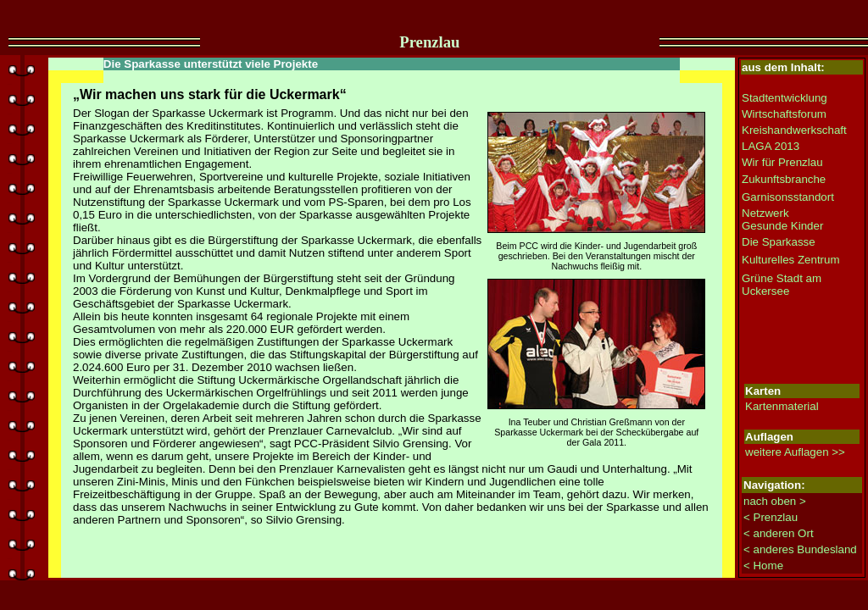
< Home (763, 566)
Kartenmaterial (782, 406)
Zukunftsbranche (784, 179)
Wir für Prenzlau (782, 162)
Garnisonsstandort (788, 197)
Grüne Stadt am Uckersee (782, 285)
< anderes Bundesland (800, 549)
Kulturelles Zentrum (791, 260)
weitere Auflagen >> (795, 452)
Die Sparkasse (779, 242)
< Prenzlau (771, 517)
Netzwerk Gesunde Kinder (782, 219)
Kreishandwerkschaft (794, 130)
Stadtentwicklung (785, 98)
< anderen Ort (779, 533)
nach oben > (775, 501)
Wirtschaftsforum (784, 114)
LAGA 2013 (771, 146)
